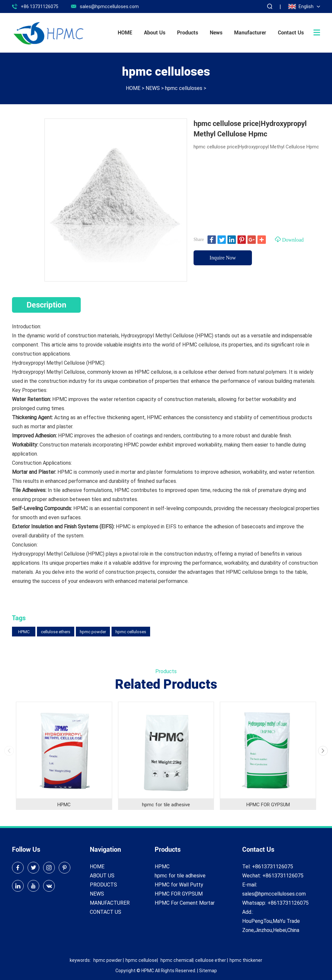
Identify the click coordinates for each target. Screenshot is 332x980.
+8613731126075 (288, 903)
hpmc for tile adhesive (166, 804)
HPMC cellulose (153, 372)
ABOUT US (102, 875)
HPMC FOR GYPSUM (268, 804)
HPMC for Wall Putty (179, 884)
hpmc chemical (177, 960)
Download (289, 239)
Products (188, 33)
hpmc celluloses (184, 88)
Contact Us (291, 33)
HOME (125, 33)
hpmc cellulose (141, 960)
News (216, 33)
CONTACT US (106, 912)
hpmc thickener (246, 960)
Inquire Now (223, 258)
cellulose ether (211, 960)
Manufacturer (250, 33)
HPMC (24, 632)
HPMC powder (141, 444)
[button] (323, 751)
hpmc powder (93, 632)
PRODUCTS (103, 884)
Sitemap (208, 970)
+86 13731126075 (40, 6)
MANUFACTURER (110, 903)
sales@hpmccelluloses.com (109, 6)
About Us (155, 33)
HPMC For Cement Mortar (185, 903)
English (301, 6)
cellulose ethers (56, 632)
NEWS (153, 88)
